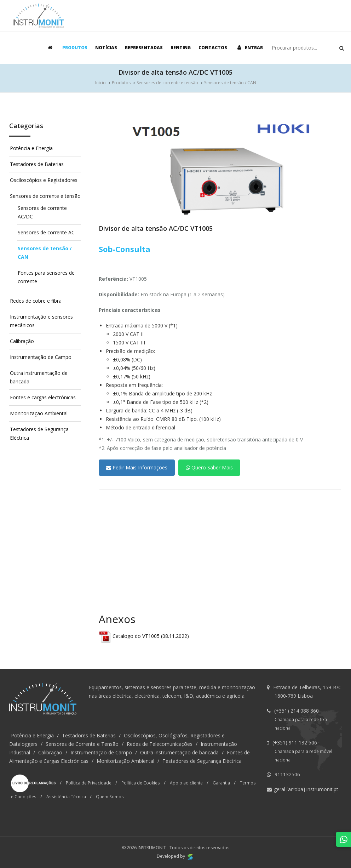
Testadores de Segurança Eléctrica (202, 761)
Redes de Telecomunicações (160, 744)
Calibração (22, 341)
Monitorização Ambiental (39, 413)
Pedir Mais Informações (137, 467)
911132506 (287, 774)
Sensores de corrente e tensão (167, 83)
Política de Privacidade (89, 783)
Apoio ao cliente (186, 783)
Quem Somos (110, 796)
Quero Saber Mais (209, 467)
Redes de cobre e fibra (36, 301)
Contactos (213, 48)
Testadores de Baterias (37, 164)
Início (100, 83)
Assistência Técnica (66, 796)
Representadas (144, 48)
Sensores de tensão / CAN (230, 83)
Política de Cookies (141, 783)
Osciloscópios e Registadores (44, 180)
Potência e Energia (31, 148)
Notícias (106, 48)
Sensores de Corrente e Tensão (82, 744)
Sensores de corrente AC (46, 232)
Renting (181, 48)
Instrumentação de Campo (41, 357)
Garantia (221, 783)
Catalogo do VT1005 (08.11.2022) (144, 636)
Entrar (249, 48)
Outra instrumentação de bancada (179, 752)
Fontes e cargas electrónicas (43, 397)
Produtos (75, 48)
